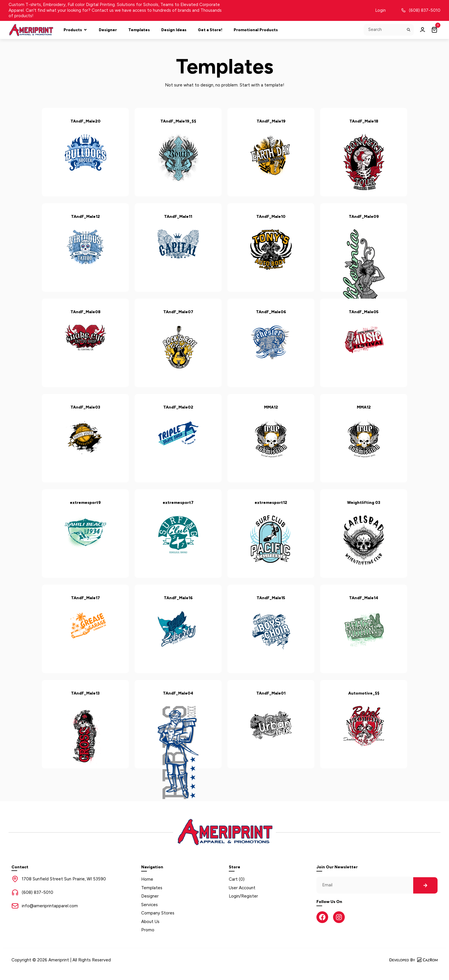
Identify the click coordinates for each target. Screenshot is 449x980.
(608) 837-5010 (425, 10)
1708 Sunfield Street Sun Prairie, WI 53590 (64, 879)
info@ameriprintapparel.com (50, 906)
